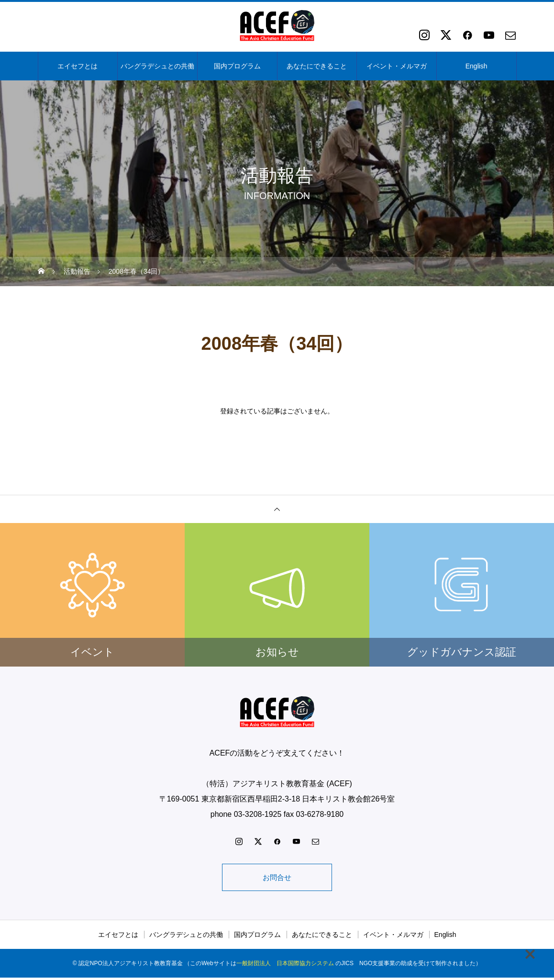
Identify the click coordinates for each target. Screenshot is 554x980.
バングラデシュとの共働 (157, 66)
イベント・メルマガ (397, 66)
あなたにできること (317, 66)
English (476, 66)
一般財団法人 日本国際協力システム (285, 966)
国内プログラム (237, 66)
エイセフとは (78, 66)
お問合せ (277, 878)
